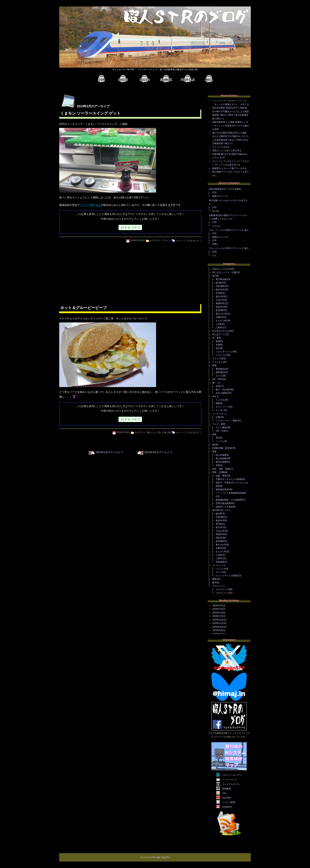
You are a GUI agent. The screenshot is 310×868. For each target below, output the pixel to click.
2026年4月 (217, 606)
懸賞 (218, 403)
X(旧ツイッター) (231, 733)
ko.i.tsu (216, 211)
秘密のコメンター (221, 196)
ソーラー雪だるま (90, 205)
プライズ (166, 240)
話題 (218, 417)
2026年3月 (217, 609)
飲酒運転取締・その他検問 (229, 500)
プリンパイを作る (221, 147)
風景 (218, 341)
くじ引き (220, 400)
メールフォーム (230, 780)
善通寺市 (220, 303)
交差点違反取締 (223, 503)
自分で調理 (221, 393)
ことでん (220, 441)
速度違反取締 (222, 489)
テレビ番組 (221, 427)
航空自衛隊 (221, 462)
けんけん (217, 226)
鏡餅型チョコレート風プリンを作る (229, 168)
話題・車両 (221, 476)
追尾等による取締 (224, 507)
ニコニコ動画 (229, 802)
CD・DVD (217, 379)
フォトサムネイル (231, 784)
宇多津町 (220, 286)
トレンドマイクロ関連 (226, 576)
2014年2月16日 (137, 240)
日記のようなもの (221, 269)
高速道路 (220, 562)
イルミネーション (224, 352)
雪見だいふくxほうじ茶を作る (227, 150)
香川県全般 (221, 279)
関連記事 (193, 69)
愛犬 (214, 583)
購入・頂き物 (222, 390)
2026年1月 (217, 616)
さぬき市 (220, 300)
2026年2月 (217, 613)
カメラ (219, 376)
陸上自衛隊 (221, 455)
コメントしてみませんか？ (188, 240)
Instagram (227, 807)
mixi (224, 793)
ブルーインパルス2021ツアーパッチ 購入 (229, 248)
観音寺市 (220, 290)
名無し (215, 244)
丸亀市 (219, 317)
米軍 (218, 465)
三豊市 (219, 327)
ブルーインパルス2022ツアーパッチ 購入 (229, 230)
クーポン (220, 410)
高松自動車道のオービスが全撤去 (225, 189)
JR (217, 438)
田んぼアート (219, 334)
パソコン (220, 569)
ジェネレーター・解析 (226, 421)
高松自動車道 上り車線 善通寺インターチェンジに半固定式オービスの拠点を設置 (231, 126)
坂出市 (219, 296)
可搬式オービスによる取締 (229, 479)
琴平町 (219, 293)
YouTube (227, 798)
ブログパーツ (222, 593)
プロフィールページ (232, 775)
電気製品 (220, 369)
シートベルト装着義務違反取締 (231, 493)
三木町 (219, 324)
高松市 (219, 307)
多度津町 (220, 310)
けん (214, 255)
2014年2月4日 (123, 432)
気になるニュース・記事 (224, 272)
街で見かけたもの (221, 331)
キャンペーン (222, 407)
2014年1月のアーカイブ (109, 452)
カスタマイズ (222, 589)
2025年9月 (217, 630)
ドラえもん (218, 362)
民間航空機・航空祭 (222, 448)
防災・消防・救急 (221, 469)
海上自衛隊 (221, 458)
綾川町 (219, 283)
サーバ (219, 572)
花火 (218, 348)
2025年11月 (218, 623)
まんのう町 (221, 321)
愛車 (214, 579)
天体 (218, 345)
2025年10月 (218, 627)
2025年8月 (217, 634)
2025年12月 (218, 620)
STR (214, 193)
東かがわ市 (221, 314)
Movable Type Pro (161, 857)
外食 (218, 386)
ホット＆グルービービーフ (84, 308)
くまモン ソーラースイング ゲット (90, 113)
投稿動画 (227, 789)
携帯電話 (220, 372)
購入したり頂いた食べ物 (159, 432)
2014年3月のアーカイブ (158, 452)
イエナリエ (221, 355)
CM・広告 (221, 431)
